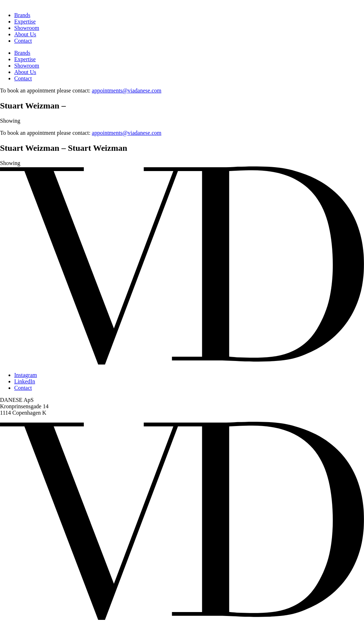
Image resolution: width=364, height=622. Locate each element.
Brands (22, 15)
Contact (23, 41)
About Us (25, 34)
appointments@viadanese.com (127, 91)
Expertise (25, 22)
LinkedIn (25, 381)
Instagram (26, 375)
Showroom (27, 28)
